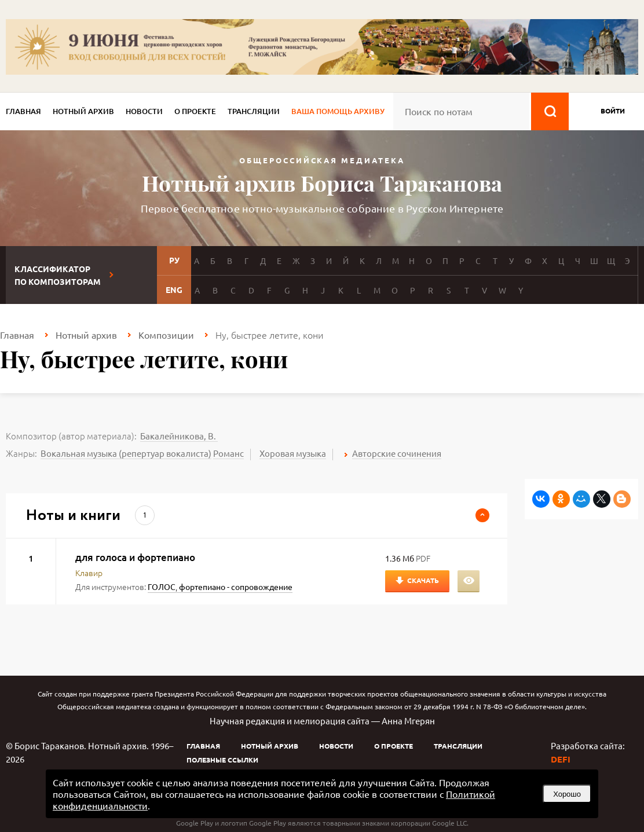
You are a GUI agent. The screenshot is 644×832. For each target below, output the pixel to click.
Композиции (166, 335)
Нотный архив (83, 111)
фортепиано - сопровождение (236, 587)
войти (613, 111)
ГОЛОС (162, 587)
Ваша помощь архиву (338, 111)
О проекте (195, 111)
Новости (144, 111)
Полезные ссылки (222, 760)
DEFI (561, 759)
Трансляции (254, 111)
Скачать (423, 580)
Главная (23, 111)
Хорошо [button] (567, 794)
